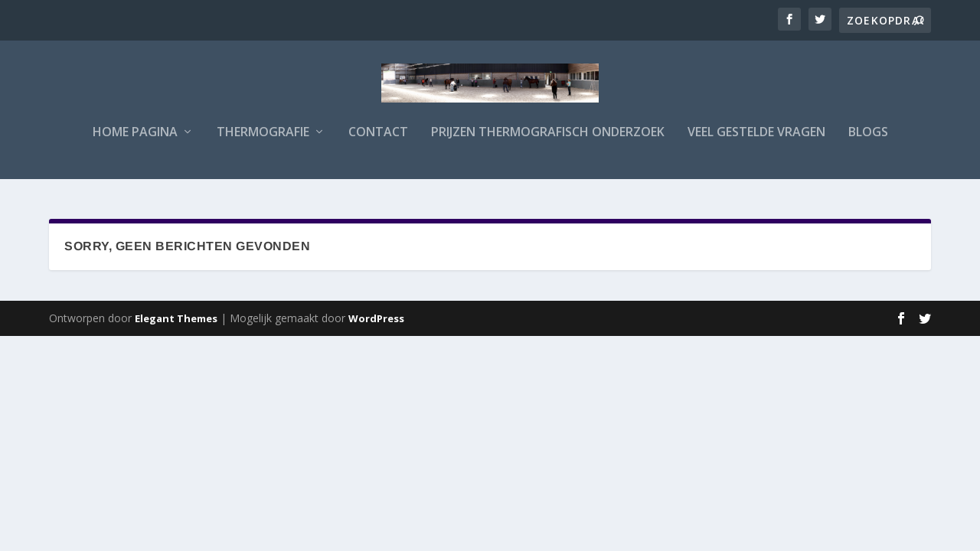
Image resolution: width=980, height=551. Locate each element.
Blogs (868, 143)
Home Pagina (135, 143)
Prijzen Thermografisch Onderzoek (548, 143)
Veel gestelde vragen (756, 143)
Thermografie (263, 143)
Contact (378, 143)
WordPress (376, 319)
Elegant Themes (176, 319)
